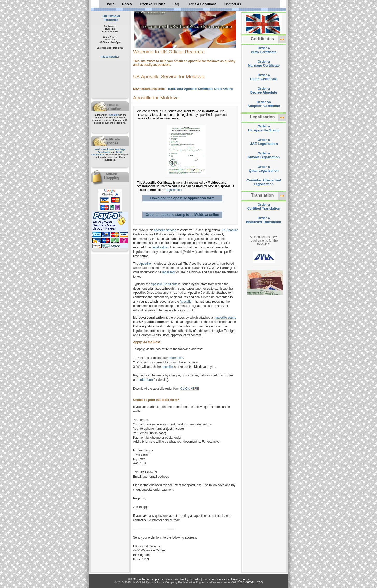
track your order (190, 579)
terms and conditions (216, 579)
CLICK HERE (190, 389)
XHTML (250, 582)
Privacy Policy (240, 579)
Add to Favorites (110, 57)
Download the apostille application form (182, 198)
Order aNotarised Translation (264, 220)
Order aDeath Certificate (264, 77)
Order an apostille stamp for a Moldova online (182, 215)
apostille (168, 367)
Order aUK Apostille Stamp (264, 128)
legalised (168, 272)
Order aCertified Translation (264, 206)
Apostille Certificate (164, 284)
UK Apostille (230, 230)
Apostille (114, 115)
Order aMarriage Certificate (264, 63)
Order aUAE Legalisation (264, 142)
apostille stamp (226, 318)
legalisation (174, 190)
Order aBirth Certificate (264, 50)
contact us (172, 579)
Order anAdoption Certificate (264, 104)
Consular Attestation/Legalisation (264, 182)
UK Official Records (111, 18)
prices (159, 579)
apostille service (165, 230)
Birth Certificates (105, 149)
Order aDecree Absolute (264, 90)
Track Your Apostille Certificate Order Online (200, 89)
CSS (260, 582)
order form (176, 358)
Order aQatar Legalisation (264, 169)
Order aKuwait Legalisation (264, 155)
